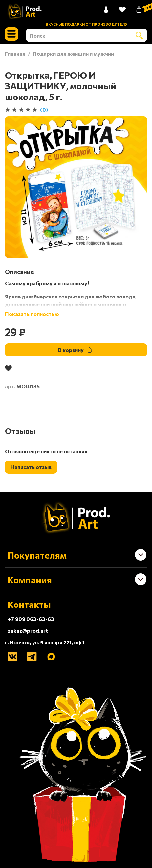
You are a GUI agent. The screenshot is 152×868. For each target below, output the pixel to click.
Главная (15, 54)
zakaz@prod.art (28, 631)
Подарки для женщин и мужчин (73, 54)
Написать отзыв (31, 467)
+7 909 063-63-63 (31, 619)
